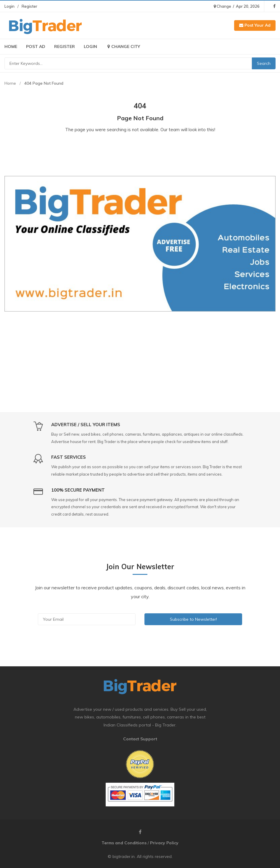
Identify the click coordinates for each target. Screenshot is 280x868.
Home (11, 46)
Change (222, 6)
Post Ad (36, 46)
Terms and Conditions (124, 843)
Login (9, 6)
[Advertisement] (140, 359)
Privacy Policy (164, 843)
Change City (123, 46)
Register (29, 6)
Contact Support (140, 739)
